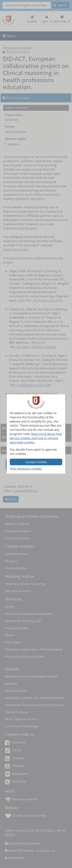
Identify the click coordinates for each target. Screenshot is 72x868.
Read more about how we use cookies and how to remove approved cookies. (36, 438)
